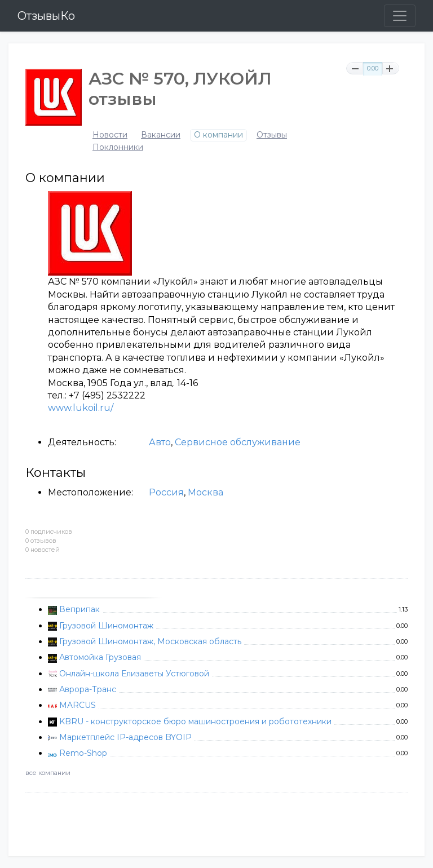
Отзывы (272, 135)
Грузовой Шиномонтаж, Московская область (150, 641)
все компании (48, 773)
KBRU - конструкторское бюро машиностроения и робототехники (195, 721)
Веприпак (79, 609)
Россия (166, 492)
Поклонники (118, 147)
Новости (110, 135)
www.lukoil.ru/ (81, 408)
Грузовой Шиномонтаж (106, 626)
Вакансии (161, 135)
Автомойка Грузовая (100, 657)
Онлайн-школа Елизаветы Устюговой (134, 674)
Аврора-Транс (88, 689)
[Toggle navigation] (400, 16)
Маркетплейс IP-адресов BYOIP (125, 737)
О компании (218, 135)
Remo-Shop (83, 753)
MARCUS (78, 705)
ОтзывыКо (46, 16)
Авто (160, 442)
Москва (206, 492)
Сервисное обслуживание (238, 442)
